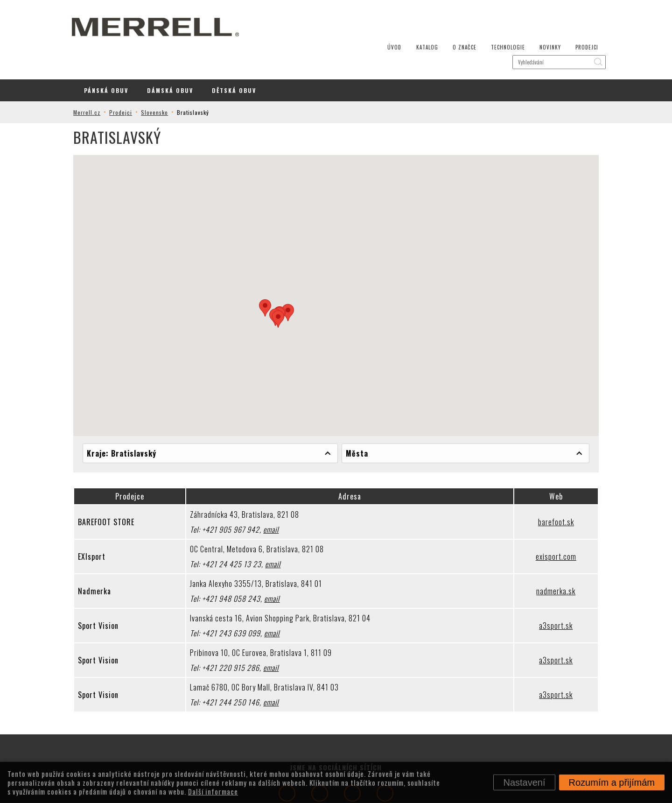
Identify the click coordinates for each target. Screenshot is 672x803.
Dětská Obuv (234, 56)
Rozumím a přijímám (612, 782)
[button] (265, 274)
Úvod (382, 14)
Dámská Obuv (170, 56)
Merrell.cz (98, 78)
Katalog (414, 14)
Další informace (213, 791)
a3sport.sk (547, 592)
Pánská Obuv (106, 56)
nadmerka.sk (547, 557)
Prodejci (570, 14)
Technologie (493, 14)
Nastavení (524, 782)
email (277, 495)
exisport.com (547, 522)
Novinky (534, 14)
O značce (450, 14)
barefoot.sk (547, 488)
